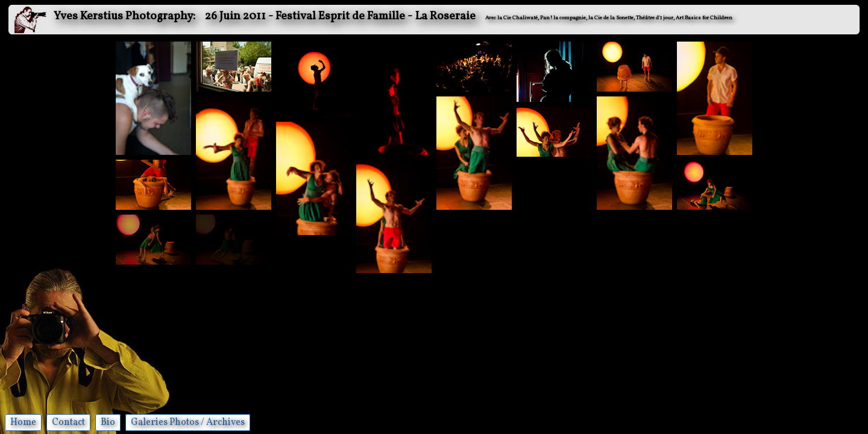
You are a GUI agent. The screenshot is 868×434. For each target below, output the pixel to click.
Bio (108, 423)
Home (23, 423)
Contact (68, 423)
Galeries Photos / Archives (188, 423)
